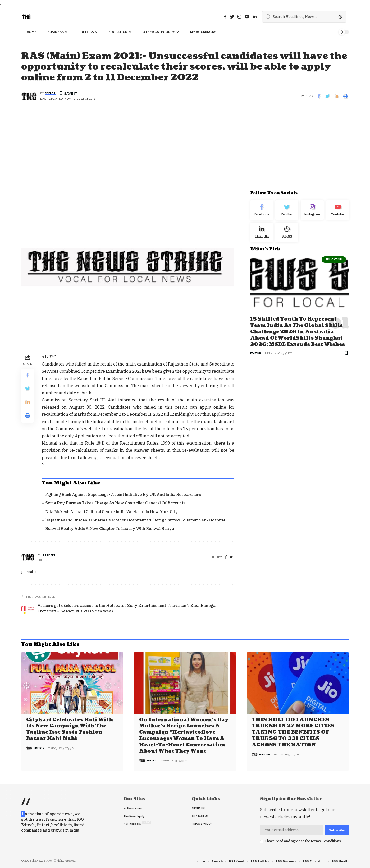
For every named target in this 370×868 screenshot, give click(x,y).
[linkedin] (255, 17)
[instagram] (239, 17)
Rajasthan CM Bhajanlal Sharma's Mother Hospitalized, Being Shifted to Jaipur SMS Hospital (135, 520)
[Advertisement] (185, 149)
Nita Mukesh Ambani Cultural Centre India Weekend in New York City (112, 512)
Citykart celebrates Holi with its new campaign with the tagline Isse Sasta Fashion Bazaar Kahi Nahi (70, 729)
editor (50, 93)
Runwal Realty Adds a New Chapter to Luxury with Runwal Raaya (110, 529)
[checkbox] (262, 841)
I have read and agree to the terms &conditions (303, 841)
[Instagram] (312, 211)
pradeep (49, 555)
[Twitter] (232, 17)
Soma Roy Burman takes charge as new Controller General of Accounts (115, 503)
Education (334, 262)
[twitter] (231, 558)
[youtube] (247, 17)
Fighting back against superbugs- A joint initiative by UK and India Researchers (123, 495)
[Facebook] (225, 17)
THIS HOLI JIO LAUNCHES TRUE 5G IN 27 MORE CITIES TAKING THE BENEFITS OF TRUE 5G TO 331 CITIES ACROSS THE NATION (293, 732)
